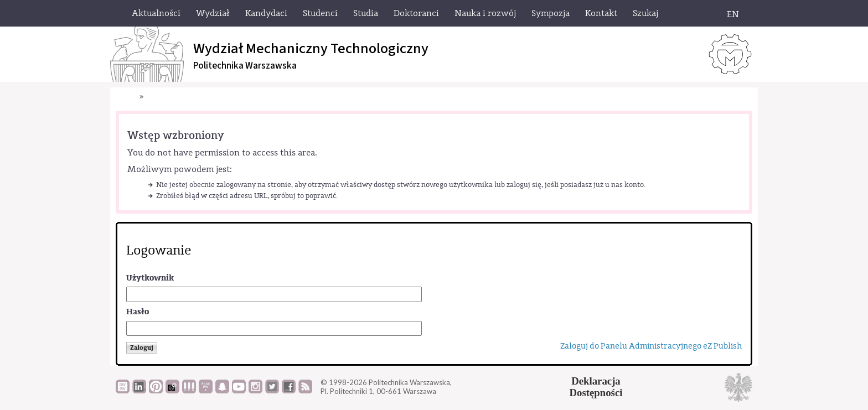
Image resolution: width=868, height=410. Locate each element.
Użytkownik (150, 278)
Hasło (138, 312)
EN (733, 14)
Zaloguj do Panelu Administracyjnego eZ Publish (651, 346)
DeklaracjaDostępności (596, 387)
